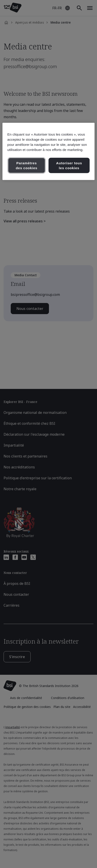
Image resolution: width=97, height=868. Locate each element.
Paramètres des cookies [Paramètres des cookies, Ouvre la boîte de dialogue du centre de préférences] (26, 166)
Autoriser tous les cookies (69, 166)
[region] (48, 151)
